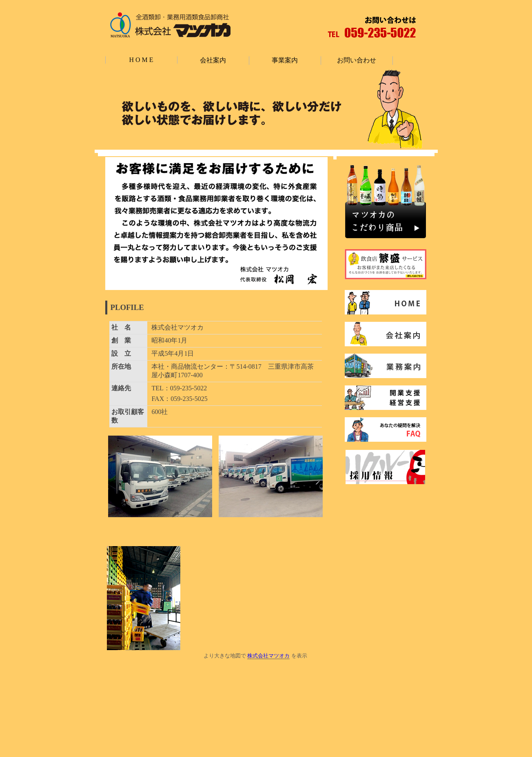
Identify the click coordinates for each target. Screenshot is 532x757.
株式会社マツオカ (268, 656)
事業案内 (285, 60)
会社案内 (213, 60)
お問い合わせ (357, 60)
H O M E (141, 60)
